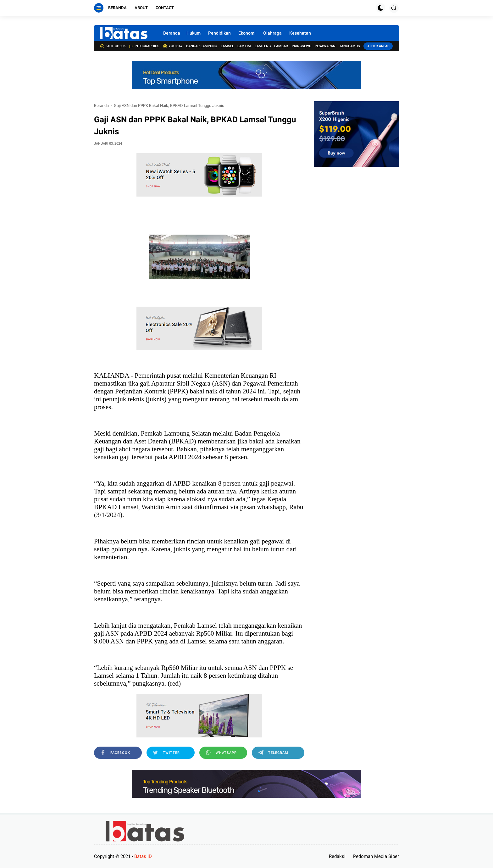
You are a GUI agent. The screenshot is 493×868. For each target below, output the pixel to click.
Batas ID (143, 856)
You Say (173, 46)
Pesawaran (325, 46)
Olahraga (272, 33)
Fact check (113, 46)
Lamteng (263, 46)
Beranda (117, 8)
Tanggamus (350, 46)
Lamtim (244, 46)
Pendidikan (219, 33)
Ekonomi (247, 33)
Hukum (194, 33)
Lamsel (227, 46)
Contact (165, 8)
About (141, 8)
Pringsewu (302, 46)
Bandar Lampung (202, 46)
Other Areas (378, 46)
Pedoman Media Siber (376, 856)
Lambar (281, 46)
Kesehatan (300, 33)
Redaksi (337, 856)
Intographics (144, 46)
